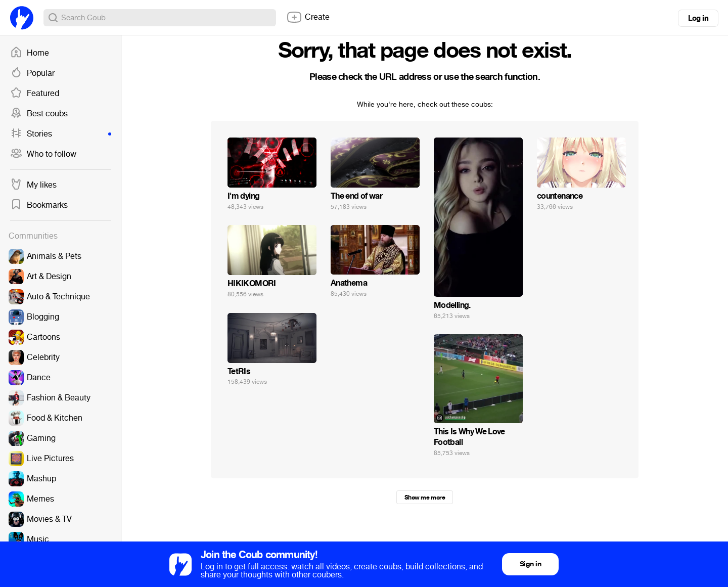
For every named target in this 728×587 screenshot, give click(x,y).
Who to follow (43, 154)
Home (30, 53)
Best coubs (39, 114)
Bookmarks (39, 205)
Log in (698, 18)
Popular (32, 73)
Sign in (530, 564)
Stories (61, 134)
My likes (33, 185)
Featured (35, 94)
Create (308, 17)
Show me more (425, 498)
